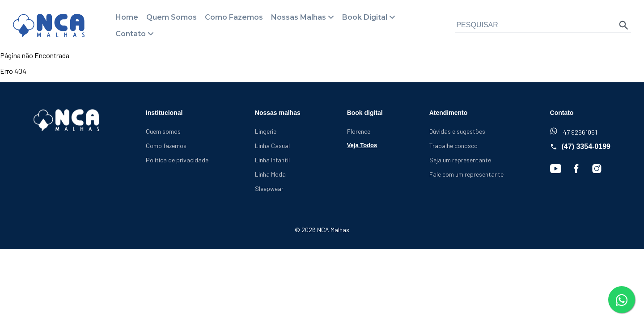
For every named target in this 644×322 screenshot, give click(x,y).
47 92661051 (574, 132)
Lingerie (266, 131)
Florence (359, 131)
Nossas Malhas (299, 17)
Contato (131, 34)
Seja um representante (460, 160)
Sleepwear (269, 189)
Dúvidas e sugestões (457, 131)
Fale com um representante (466, 174)
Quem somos (163, 131)
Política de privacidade (177, 160)
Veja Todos (362, 145)
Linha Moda (270, 174)
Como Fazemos (234, 17)
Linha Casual (272, 146)
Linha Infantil (272, 160)
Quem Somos (172, 17)
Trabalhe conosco (453, 146)
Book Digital (365, 17)
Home (127, 17)
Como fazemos (166, 146)
